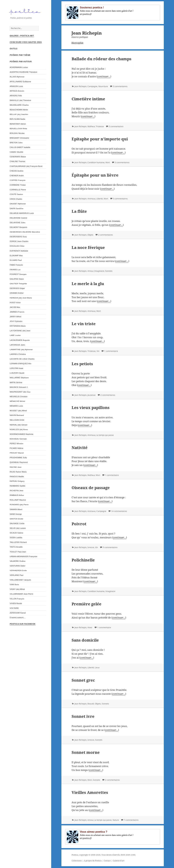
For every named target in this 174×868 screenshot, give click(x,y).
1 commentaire (111, 351)
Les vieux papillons (91, 407)
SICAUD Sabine (16, 534)
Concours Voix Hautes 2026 (26, 43)
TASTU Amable (16, 548)
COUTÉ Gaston (16, 196)
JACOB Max (15, 308)
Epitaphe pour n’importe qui (100, 139)
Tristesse (100, 126)
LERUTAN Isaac (17, 369)
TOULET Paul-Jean (18, 553)
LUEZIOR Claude (17, 374)
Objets (90, 235)
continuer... (104, 76)
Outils (14, 50)
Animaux (91, 199)
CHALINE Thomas (17, 163)
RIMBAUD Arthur (17, 496)
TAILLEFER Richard (18, 543)
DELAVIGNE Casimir (18, 219)
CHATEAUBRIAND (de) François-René (26, 167)
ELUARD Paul (16, 261)
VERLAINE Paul (17, 576)
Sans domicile (85, 640)
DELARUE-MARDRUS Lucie (22, 214)
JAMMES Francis (17, 313)
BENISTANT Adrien (18, 125)
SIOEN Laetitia (16, 539)
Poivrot (79, 524)
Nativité (80, 447)
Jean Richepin (81, 86)
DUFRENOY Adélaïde (19, 252)
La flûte (79, 211)
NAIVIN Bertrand (17, 416)
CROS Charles (16, 200)
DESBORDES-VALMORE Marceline (25, 233)
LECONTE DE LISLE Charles (22, 360)
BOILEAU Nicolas (17, 134)
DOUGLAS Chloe (17, 247)
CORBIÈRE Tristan (18, 186)
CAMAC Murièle (16, 153)
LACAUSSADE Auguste (20, 341)
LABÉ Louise (15, 337)
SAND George (16, 515)
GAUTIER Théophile (18, 285)
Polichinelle (83, 560)
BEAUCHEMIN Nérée (19, 111)
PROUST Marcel (17, 454)
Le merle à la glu (88, 284)
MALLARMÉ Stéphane (19, 379)
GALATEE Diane (17, 280)
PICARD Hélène (17, 449)
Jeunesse (92, 395)
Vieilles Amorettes (90, 792)
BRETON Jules (16, 144)
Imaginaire (99, 271)
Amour (90, 271)
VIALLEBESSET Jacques (20, 581)
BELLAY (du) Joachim (19, 116)
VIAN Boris (14, 586)
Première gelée (87, 604)
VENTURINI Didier (17, 567)
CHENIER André (17, 177)
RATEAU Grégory (17, 482)
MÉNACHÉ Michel (17, 402)
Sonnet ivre (83, 716)
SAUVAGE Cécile (17, 525)
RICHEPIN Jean (17, 492)
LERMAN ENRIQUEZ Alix (20, 365)
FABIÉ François (16, 266)
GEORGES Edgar (17, 290)
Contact (107, 861)
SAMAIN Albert (16, 511)
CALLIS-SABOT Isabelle (20, 149)
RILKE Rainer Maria (18, 473)
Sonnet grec (83, 680)
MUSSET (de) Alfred (18, 412)
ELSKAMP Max (16, 257)
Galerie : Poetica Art (22, 37)
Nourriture (103, 86)
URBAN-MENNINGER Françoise (23, 558)
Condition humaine (96, 162)
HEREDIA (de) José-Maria (21, 299)
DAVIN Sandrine (17, 210)
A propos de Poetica (93, 861)
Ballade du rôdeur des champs (101, 59)
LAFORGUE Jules (17, 346)
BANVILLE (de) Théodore (20, 102)
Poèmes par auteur (21, 63)
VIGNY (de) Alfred (17, 590)
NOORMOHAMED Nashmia (21, 435)
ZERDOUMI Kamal (18, 614)
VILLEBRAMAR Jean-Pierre (21, 595)
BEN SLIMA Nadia (17, 120)
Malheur (91, 126)
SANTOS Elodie (16, 520)
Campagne (92, 86)
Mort (108, 162)
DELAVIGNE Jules (17, 224)
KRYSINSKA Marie (18, 327)
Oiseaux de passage (91, 488)
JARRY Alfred (15, 318)
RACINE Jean (16, 468)
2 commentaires (116, 126)
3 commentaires (120, 86)
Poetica (75, 855)
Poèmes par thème (20, 56)
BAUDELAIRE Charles (19, 106)
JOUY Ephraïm (16, 322)
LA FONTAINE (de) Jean (20, 332)
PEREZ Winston (17, 445)
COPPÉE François (17, 181)
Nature (116, 820)
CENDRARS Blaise (18, 158)
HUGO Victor (15, 304)
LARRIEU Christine (18, 355)
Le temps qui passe (105, 435)
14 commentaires (119, 511)
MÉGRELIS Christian (19, 398)
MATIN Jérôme (16, 384)
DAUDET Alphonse (18, 205)
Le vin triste (84, 324)
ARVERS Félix (16, 97)
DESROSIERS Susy (18, 238)
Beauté (91, 704)
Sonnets (109, 271)
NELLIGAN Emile (17, 421)
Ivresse (91, 547)
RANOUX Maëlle (17, 478)
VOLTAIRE (14, 609)
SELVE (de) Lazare (18, 529)
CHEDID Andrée (17, 172)
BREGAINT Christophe (19, 139)
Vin (98, 351)
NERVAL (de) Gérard (18, 426)
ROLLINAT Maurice (18, 501)
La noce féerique (88, 247)
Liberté (100, 199)
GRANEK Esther (17, 294)
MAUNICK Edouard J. (19, 388)
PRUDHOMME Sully (18, 459)
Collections (77, 861)
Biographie (77, 43)
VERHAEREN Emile (18, 572)
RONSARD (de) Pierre (19, 506)
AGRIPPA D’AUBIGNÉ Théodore (23, 73)
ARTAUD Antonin (17, 92)
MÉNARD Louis (16, 407)
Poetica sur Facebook (23, 625)
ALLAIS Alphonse (17, 78)
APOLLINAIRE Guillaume (20, 83)
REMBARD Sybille (17, 487)
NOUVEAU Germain (18, 440)
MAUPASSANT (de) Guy (20, 393)
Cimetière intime (88, 99)
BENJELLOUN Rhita (18, 130)
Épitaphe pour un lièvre (95, 175)
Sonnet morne (86, 752)
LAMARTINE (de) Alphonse (21, 351)
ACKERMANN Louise (19, 69)
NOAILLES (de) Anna (19, 431)
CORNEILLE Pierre (18, 191)
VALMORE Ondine (18, 562)
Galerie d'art (119, 861)
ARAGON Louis (16, 87)
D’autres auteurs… (18, 619)
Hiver (90, 627)
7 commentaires (131, 820)
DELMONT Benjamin (18, 228)
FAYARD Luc (15, 271)
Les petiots (82, 364)
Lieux (97, 667)
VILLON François (17, 600)
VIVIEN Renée (16, 605)
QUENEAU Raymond (19, 463)
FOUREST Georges (18, 275)
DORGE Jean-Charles (19, 243)
